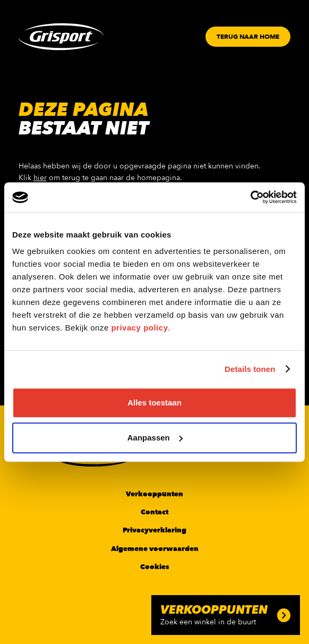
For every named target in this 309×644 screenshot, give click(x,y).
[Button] (248, 37)
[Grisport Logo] (61, 37)
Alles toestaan (154, 402)
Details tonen (250, 369)
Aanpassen (155, 438)
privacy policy (139, 328)
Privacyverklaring (154, 530)
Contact (154, 512)
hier (40, 178)
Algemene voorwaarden (155, 549)
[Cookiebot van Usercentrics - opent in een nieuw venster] (250, 197)
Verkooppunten (154, 494)
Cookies (155, 567)
